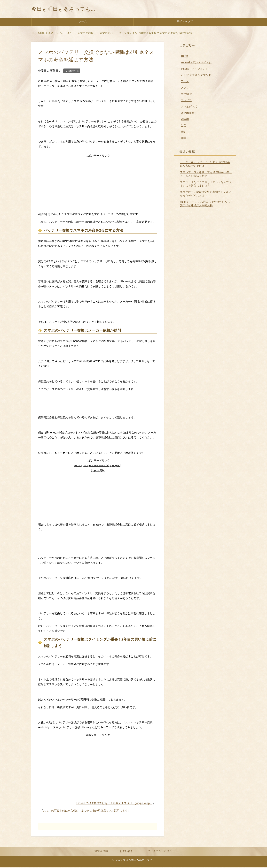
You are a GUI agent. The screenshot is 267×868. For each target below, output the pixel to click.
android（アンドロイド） (196, 63)
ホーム (83, 22)
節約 (183, 133)
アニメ (185, 82)
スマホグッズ (189, 107)
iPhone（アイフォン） (194, 70)
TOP (51, 34)
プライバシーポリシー (161, 852)
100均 (184, 57)
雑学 (183, 139)
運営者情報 (101, 852)
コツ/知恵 (186, 95)
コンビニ (186, 101)
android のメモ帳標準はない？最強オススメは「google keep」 (114, 804)
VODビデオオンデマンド (196, 76)
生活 (183, 126)
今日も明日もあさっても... (68, 9)
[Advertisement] (98, 183)
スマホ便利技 (72, 72)
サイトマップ (185, 22)
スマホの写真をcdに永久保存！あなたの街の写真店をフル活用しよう (85, 812)
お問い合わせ (128, 852)
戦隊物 (185, 120)
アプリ (185, 89)
